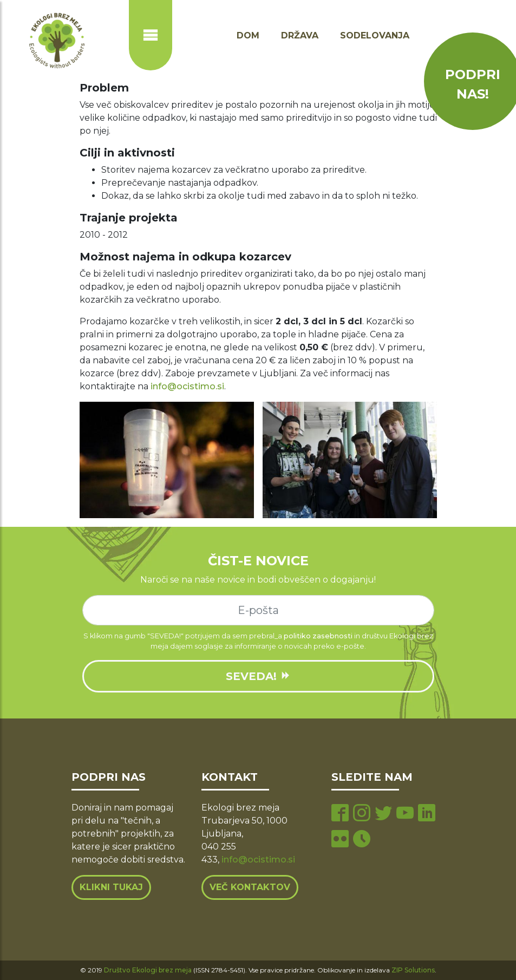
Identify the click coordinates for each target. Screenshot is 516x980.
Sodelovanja (375, 35)
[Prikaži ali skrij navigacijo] (151, 35)
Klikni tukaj (111, 887)
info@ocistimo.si (187, 386)
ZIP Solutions (413, 970)
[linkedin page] (427, 814)
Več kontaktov (250, 887)
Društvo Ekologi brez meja (148, 970)
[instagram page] (362, 814)
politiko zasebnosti (318, 636)
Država (300, 35)
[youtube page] (405, 814)
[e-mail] (258, 610)
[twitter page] (383, 814)
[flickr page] (340, 840)
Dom (248, 35)
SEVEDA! (258, 676)
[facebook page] (340, 814)
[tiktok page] (362, 840)
